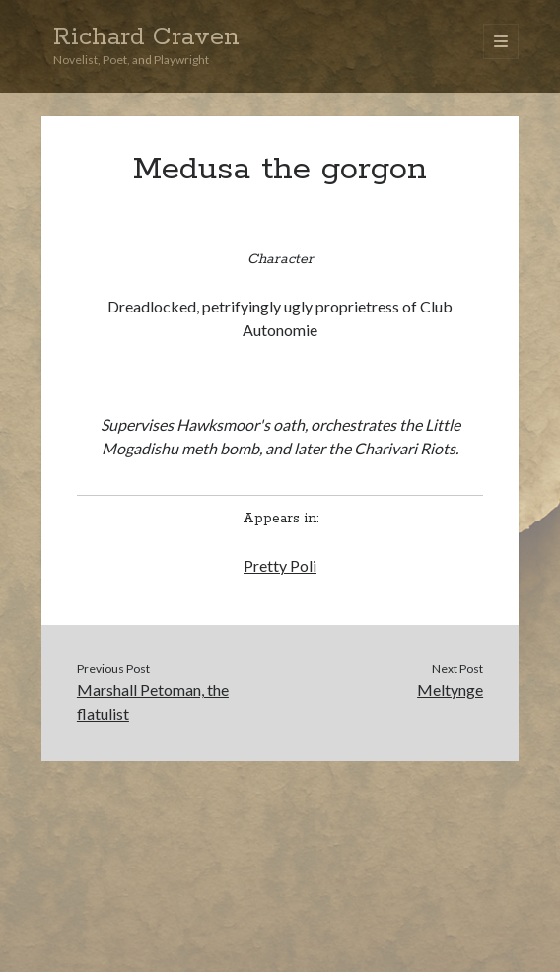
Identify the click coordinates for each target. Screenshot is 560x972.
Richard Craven (146, 37)
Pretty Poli (280, 565)
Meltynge (450, 690)
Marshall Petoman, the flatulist (153, 701)
